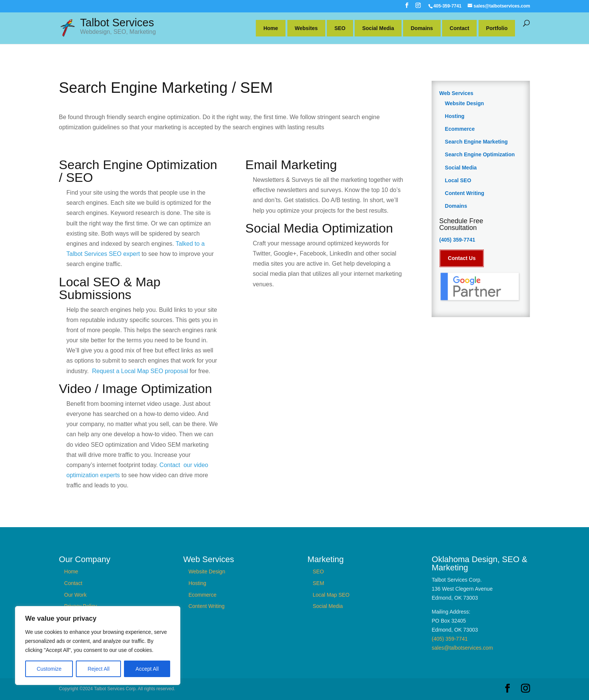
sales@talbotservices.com (462, 648)
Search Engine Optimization (480, 154)
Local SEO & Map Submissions (110, 288)
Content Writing (464, 193)
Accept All (147, 669)
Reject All (98, 669)
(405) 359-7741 (457, 240)
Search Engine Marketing (476, 142)
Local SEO (458, 180)
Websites (306, 28)
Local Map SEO (331, 595)
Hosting (455, 116)
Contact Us (462, 258)
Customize (49, 669)
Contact (459, 28)
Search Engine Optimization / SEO (138, 171)
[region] (98, 646)
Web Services (456, 93)
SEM (318, 583)
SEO (340, 28)
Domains (422, 28)
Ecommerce (460, 129)
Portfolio (497, 28)
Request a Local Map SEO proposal (141, 371)
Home (271, 28)
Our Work (76, 595)
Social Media (378, 28)
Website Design (464, 103)
